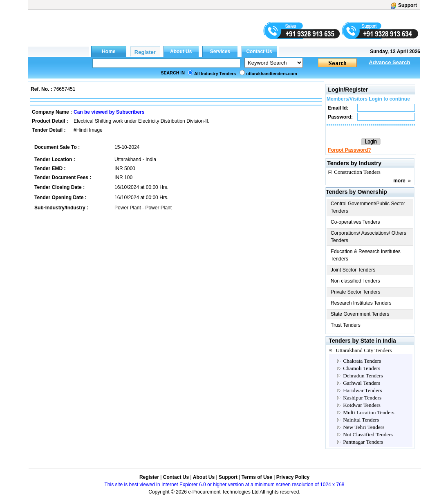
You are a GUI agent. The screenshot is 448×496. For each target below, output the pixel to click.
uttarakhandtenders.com (271, 74)
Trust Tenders (346, 325)
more (399, 181)
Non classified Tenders (355, 281)
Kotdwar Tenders (362, 405)
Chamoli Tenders (362, 368)
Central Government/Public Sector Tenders (368, 207)
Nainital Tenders (361, 420)
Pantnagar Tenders (363, 442)
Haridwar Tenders (362, 390)
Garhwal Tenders (362, 383)
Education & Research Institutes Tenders (366, 255)
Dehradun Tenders (363, 376)
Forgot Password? (349, 150)
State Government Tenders (360, 314)
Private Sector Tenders (355, 292)
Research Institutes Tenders (361, 303)
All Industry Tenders (215, 74)
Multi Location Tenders (368, 412)
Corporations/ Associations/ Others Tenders (368, 237)
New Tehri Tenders (364, 427)
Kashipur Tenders (362, 398)
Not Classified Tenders (368, 434)
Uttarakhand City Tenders (364, 350)
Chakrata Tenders (362, 361)
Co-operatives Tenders (355, 222)
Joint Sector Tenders (353, 270)
